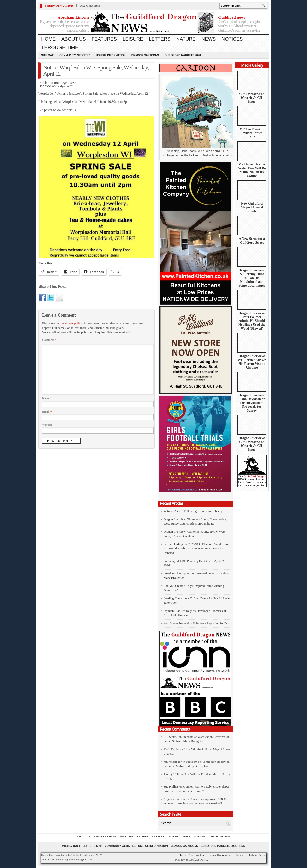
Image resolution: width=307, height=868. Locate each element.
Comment (49, 340)
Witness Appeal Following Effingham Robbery (193, 511)
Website (47, 425)
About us (74, 39)
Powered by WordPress (221, 855)
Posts (191, 855)
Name (47, 398)
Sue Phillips (171, 787)
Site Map (47, 55)
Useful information (111, 55)
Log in (184, 855)
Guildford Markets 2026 (183, 55)
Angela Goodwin (174, 799)
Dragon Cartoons (145, 55)
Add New (201, 855)
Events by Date (105, 836)
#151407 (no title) (74, 846)
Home (48, 39)
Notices (232, 39)
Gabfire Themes (258, 855)
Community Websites (75, 55)
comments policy (71, 323)
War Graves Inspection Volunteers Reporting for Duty (197, 623)
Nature (186, 39)
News (208, 39)
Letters (160, 39)
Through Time (60, 47)
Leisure (133, 39)
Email (47, 412)
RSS (242, 846)
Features (104, 39)
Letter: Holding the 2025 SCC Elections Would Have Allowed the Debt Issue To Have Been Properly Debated (197, 548)
